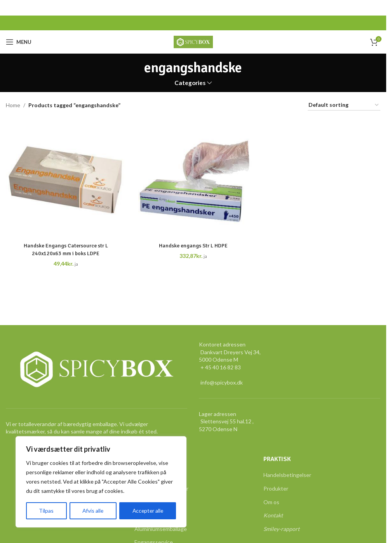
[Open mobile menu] (19, 42)
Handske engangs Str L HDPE (193, 246)
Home (13, 105)
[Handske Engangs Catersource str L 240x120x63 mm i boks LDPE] (66, 178)
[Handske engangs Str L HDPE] (193, 178)
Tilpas (46, 511)
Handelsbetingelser (287, 475)
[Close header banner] (376, 8)
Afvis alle (92, 511)
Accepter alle (147, 511)
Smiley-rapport (281, 529)
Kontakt (273, 515)
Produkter (276, 488)
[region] (101, 482)
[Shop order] (344, 105)
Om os (271, 502)
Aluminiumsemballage (161, 529)
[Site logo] (193, 41)
